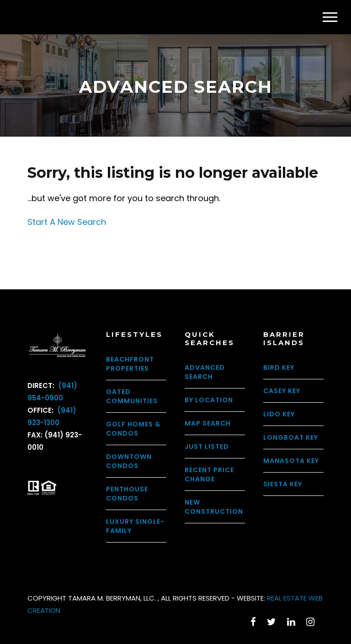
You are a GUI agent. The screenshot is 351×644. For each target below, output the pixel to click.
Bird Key (279, 367)
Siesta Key (283, 484)
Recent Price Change (209, 474)
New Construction (214, 507)
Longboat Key (291, 437)
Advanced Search (205, 372)
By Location (209, 400)
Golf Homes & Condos (133, 429)
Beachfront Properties (130, 364)
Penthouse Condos (127, 494)
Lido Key (279, 414)
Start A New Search (67, 222)
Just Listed (207, 447)
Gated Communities (132, 396)
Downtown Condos (129, 461)
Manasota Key (291, 461)
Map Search (208, 423)
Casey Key (282, 391)
